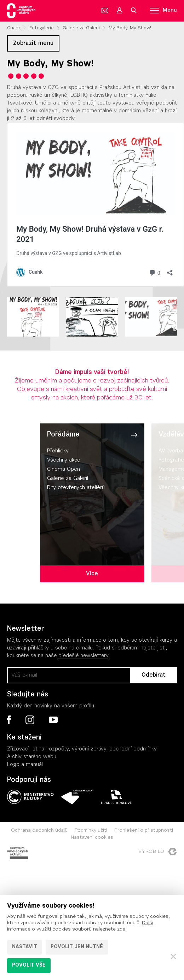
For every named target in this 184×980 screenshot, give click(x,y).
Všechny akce (64, 460)
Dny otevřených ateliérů (76, 488)
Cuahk (14, 28)
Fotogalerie (42, 28)
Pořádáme (63, 435)
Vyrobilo (158, 852)
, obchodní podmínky (131, 749)
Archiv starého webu (32, 757)
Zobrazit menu (33, 43)
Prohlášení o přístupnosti (144, 831)
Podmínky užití (91, 831)
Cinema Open (64, 470)
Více (92, 574)
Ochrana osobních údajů (39, 831)
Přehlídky (58, 451)
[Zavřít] (173, 956)
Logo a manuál (25, 765)
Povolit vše (29, 966)
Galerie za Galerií (81, 28)
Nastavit (25, 947)
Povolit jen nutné (77, 947)
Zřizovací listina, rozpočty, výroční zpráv (55, 749)
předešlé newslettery (83, 656)
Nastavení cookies (92, 838)
